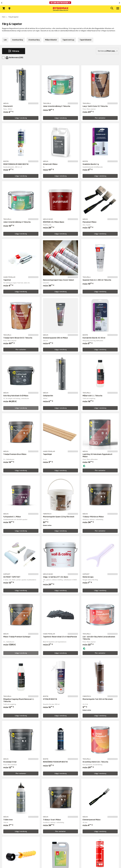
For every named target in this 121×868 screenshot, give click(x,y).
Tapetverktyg (68, 40)
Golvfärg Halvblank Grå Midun (16, 396)
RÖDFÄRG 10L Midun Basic (54, 222)
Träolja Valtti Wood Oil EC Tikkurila (18, 338)
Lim (5, 40)
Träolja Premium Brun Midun (15, 454)
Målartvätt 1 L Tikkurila (92, 396)
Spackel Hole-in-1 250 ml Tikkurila (97, 280)
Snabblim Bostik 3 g (91, 164)
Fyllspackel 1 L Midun (12, 517)
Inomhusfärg (18, 40)
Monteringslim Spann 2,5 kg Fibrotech (59, 517)
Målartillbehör (51, 40)
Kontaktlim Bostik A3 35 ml (94, 338)
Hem (4, 17)
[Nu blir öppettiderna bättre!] (60, 3)
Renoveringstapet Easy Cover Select (59, 280)
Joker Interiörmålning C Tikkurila (57, 106)
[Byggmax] (61, 9)
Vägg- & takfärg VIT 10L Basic (56, 577)
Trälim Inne (8, 820)
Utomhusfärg (34, 40)
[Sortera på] (107, 51)
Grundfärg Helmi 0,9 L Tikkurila (95, 762)
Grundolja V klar (10, 762)
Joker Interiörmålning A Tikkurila (17, 222)
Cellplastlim (48, 396)
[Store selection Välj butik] (9, 8)
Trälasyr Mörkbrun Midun (93, 517)
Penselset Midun (90, 222)
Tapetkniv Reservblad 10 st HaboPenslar (60, 637)
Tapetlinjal (47, 454)
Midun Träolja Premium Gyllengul (17, 637)
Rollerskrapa (88, 577)
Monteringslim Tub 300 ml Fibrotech (98, 699)
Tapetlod (7, 280)
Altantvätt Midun (50, 164)
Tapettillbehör (86, 40)
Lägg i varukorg (21, 118)
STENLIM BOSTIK (50, 699)
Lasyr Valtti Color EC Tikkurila (95, 106)
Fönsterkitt (8, 106)
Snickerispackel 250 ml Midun (55, 338)
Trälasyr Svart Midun (52, 820)
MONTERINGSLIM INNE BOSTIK (16, 164)
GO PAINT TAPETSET (12, 577)
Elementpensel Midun (92, 820)
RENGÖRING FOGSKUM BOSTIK (55, 762)
